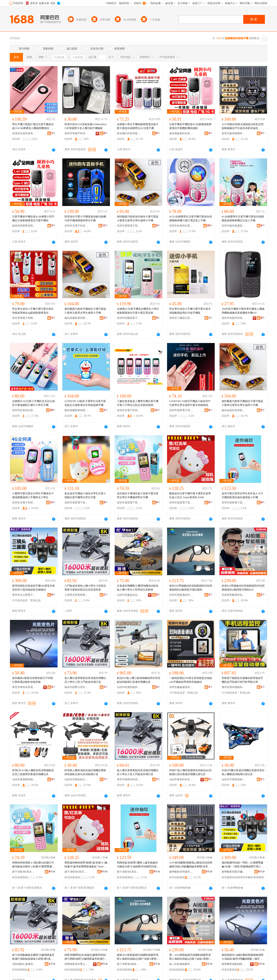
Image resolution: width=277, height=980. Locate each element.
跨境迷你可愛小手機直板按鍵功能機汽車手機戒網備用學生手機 (85, 219)
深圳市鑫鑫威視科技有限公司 (181, 687)
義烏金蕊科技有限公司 (234, 410)
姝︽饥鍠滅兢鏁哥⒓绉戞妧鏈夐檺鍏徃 (181, 964)
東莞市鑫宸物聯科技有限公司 (234, 133)
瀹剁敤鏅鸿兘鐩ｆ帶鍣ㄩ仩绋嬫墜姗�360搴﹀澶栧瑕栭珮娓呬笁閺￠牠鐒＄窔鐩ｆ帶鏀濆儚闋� (243, 865)
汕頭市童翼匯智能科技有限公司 (24, 779)
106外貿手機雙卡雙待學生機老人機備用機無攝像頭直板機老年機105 (243, 311)
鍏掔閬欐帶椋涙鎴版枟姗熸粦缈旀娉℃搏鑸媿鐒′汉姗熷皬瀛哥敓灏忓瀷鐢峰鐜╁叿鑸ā (86, 957)
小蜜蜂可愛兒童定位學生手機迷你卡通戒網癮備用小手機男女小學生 (33, 495)
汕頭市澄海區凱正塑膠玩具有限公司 (76, 779)
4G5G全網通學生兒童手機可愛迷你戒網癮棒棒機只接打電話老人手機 (191, 219)
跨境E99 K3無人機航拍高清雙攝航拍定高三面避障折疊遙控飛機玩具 (33, 772)
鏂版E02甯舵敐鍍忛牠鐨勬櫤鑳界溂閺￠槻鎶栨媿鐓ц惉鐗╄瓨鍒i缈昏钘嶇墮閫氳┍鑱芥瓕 (138, 957)
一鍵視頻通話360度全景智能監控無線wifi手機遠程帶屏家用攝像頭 (191, 680)
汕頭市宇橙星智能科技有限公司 (234, 779)
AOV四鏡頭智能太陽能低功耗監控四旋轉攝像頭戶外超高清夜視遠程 (243, 126)
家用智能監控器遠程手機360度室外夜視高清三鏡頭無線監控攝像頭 (34, 588)
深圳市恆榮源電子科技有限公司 (129, 318)
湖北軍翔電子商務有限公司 (24, 318)
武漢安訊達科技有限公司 (24, 133)
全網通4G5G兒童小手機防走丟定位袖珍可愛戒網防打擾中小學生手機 (33, 403)
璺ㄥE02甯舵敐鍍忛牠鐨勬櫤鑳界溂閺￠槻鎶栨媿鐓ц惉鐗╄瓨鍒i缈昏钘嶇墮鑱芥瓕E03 (191, 957)
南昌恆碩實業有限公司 (24, 226)
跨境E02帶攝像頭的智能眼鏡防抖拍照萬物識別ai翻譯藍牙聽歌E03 (243, 588)
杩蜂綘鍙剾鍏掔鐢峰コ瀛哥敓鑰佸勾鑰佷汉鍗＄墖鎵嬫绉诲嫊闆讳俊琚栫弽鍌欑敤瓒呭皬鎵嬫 (138, 865)
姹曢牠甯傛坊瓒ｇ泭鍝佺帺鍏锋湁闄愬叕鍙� (76, 964)
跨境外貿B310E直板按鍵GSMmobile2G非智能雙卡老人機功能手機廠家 (86, 126)
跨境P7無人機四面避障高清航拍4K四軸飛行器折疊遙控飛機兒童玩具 (190, 772)
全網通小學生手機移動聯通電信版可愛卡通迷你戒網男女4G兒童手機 (138, 126)
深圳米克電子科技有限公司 (76, 226)
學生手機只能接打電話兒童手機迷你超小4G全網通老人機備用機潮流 (33, 126)
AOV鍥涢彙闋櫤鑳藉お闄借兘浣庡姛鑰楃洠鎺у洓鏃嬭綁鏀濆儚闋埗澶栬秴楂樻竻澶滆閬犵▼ (191, 865)
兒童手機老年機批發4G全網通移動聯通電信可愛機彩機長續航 (190, 126)
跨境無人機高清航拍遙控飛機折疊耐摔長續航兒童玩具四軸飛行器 (85, 772)
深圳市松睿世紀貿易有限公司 (181, 226)
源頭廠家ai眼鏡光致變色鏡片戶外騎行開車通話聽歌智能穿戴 (33, 680)
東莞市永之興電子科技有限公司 (24, 595)
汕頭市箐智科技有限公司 (181, 779)
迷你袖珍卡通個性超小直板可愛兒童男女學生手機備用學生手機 (138, 495)
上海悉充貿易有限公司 (76, 595)
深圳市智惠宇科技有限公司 (76, 133)
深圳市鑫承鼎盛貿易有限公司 (234, 226)
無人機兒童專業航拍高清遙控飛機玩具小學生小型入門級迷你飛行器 (85, 680)
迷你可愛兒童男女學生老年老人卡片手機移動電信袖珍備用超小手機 (242, 495)
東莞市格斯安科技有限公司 (129, 779)
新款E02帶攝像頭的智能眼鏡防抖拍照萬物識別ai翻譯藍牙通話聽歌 (191, 588)
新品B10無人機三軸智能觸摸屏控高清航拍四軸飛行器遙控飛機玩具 (138, 680)
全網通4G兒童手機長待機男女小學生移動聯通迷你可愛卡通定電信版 (138, 311)
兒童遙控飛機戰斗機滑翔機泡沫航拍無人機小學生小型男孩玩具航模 (138, 588)
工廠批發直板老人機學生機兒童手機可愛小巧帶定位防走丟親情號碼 (138, 403)
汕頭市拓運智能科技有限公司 (129, 687)
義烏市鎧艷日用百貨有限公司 (76, 687)
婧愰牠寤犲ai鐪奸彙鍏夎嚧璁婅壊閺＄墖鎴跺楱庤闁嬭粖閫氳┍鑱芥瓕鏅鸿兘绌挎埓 (242, 957)
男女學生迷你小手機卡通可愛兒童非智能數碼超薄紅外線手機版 (190, 311)
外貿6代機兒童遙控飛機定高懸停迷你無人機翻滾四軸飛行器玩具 (243, 772)
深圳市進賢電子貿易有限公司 (129, 226)
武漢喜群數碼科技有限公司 (234, 595)
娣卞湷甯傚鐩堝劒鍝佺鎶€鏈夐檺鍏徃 (129, 964)
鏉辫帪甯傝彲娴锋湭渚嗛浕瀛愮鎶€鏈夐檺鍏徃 (234, 964)
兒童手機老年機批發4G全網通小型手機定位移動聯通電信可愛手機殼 (33, 219)
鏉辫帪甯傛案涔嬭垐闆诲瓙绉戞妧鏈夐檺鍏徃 (234, 872)
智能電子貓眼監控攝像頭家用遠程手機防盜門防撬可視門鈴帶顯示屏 (242, 680)
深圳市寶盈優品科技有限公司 (181, 595)
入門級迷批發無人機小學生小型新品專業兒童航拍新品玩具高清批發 (85, 588)
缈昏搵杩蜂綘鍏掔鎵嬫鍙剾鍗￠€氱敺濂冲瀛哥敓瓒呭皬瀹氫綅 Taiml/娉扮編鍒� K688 (86, 865)
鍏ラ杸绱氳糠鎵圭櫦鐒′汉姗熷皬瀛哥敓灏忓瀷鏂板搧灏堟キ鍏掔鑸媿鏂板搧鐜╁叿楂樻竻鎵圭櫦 (33, 957)
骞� (52, 871)
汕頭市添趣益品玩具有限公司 (129, 595)
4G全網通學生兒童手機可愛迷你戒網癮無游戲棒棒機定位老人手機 (243, 219)
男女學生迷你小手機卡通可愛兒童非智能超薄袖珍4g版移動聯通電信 (33, 311)
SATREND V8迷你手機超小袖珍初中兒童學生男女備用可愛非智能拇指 (190, 403)
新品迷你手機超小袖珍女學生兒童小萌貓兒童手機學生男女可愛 (85, 495)
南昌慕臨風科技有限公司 (181, 133)
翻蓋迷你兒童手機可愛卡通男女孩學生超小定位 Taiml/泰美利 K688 (190, 495)
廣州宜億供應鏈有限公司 (234, 687)
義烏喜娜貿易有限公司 (76, 318)
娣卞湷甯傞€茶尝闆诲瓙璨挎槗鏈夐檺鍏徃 (24, 872)
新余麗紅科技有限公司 (129, 133)
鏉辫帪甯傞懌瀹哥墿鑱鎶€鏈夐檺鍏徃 (181, 872)
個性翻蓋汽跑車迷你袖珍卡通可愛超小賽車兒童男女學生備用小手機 (138, 219)
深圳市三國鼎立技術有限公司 (181, 318)
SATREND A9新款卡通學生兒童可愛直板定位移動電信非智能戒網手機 (85, 403)
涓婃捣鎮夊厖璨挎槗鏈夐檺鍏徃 (24, 964)
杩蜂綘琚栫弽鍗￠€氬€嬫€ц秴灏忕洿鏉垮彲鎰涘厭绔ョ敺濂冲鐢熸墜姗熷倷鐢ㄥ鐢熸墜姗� (33, 865)
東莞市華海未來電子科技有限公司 (24, 687)
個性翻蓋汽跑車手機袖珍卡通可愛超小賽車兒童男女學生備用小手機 (85, 311)
